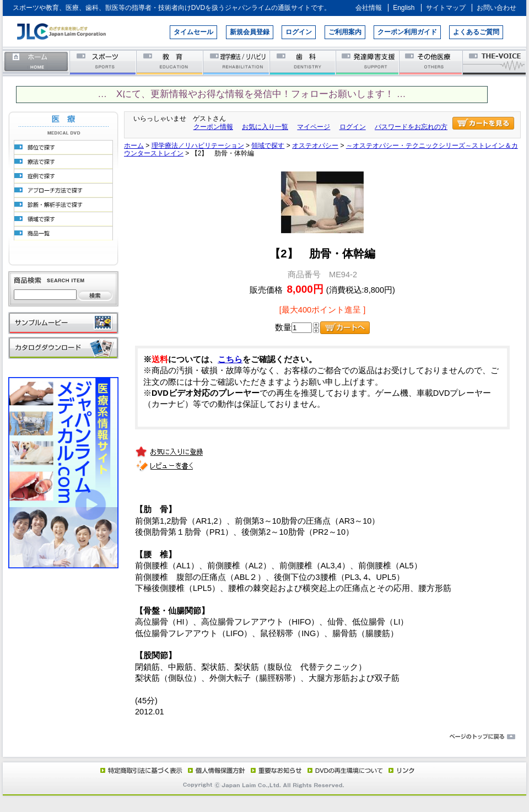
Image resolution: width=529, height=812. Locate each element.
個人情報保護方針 (215, 770)
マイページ (314, 127)
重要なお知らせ (274, 770)
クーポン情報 (213, 127)
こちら (230, 359)
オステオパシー (315, 146)
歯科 (303, 62)
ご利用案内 (345, 32)
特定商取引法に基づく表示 (141, 770)
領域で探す (268, 146)
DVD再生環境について (346, 770)
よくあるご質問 (476, 32)
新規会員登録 (250, 32)
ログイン (299, 32)
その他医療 (432, 62)
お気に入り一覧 (265, 127)
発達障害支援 (368, 62)
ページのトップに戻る (264, 737)
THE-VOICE (495, 62)
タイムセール (193, 32)
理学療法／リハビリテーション (237, 62)
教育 (170, 62)
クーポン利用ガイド (407, 32)
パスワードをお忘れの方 (411, 127)
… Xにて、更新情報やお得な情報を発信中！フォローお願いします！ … (252, 94)
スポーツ (103, 62)
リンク (401, 770)
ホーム (36, 62)
